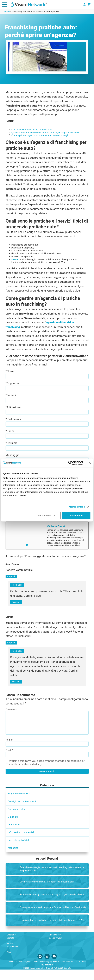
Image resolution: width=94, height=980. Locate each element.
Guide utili (13, 827)
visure (15, 259)
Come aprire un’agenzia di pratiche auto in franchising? (40, 135)
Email (9, 761)
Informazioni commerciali (21, 843)
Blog (9, 963)
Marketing (13, 858)
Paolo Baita (17, 591)
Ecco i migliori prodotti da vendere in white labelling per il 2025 (52, 931)
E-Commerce (12, 957)
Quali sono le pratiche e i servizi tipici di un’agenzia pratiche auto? (45, 133)
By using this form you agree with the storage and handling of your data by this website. (47, 773)
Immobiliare (14, 835)
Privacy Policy (55, 945)
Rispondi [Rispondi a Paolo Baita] (16, 608)
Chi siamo (11, 945)
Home (7, 12)
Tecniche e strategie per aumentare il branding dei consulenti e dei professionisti (52, 879)
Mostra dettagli (77, 507)
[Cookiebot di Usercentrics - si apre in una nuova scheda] (70, 463)
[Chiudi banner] (90, 463)
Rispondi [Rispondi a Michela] (11, 648)
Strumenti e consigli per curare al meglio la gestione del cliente (52, 905)
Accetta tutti (76, 515)
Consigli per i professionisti (22, 812)
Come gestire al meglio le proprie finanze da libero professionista (53, 918)
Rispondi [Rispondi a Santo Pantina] (11, 582)
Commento (12, 715)
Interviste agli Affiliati (19, 851)
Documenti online (17, 820)
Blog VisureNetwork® (19, 804)
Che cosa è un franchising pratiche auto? (32, 130)
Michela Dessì (56, 532)
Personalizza (46, 515)
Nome (9, 750)
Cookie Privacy (56, 948)
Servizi (10, 954)
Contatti (10, 948)
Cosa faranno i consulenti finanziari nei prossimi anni (47, 892)
